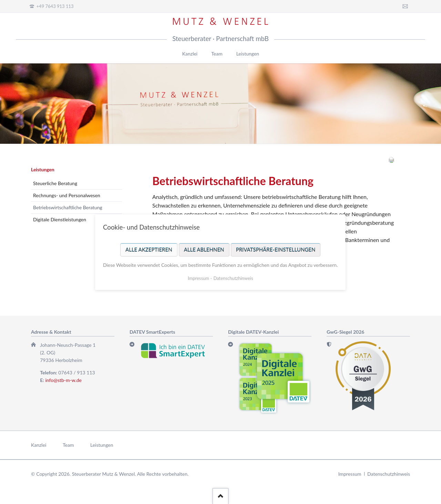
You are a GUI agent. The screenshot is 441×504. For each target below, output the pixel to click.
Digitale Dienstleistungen (60, 219)
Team (68, 445)
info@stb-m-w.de (64, 380)
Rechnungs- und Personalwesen (67, 195)
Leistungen (43, 169)
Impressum (350, 474)
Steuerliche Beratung (55, 183)
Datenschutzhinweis (389, 474)
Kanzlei (39, 445)
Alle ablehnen (204, 249)
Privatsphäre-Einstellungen (276, 249)
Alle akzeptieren (149, 249)
